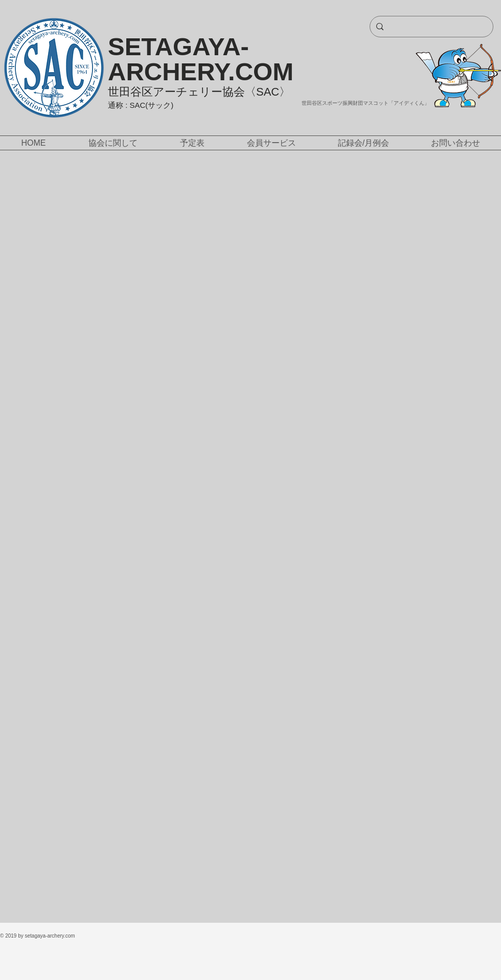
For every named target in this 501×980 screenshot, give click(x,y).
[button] (113, 143)
